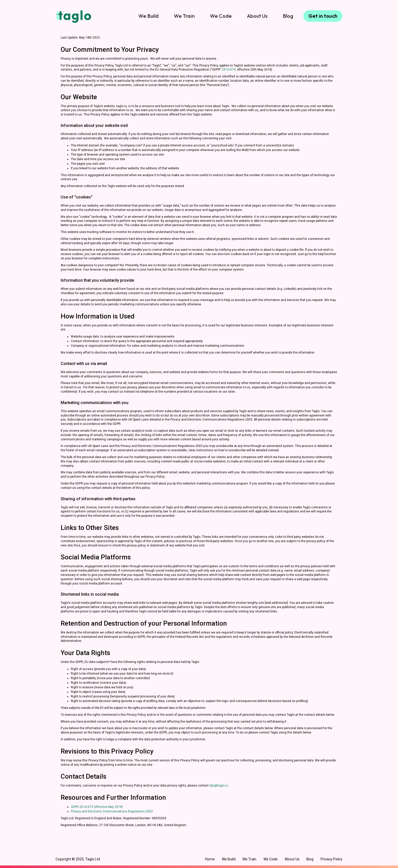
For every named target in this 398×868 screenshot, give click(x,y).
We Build (148, 16)
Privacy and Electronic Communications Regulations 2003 (112, 811)
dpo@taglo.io (219, 786)
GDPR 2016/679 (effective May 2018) (97, 807)
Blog (288, 16)
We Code (221, 16)
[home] (73, 16)
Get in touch (323, 16)
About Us (257, 16)
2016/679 (229, 70)
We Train (184, 16)
